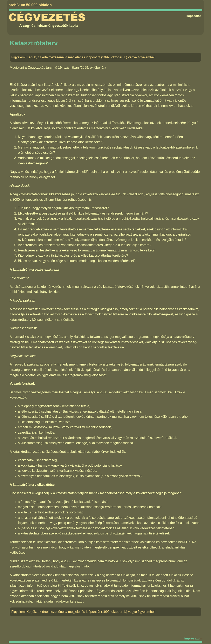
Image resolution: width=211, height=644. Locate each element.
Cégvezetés (47, 18)
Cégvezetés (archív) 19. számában (53, 68)
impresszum (193, 638)
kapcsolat (194, 16)
